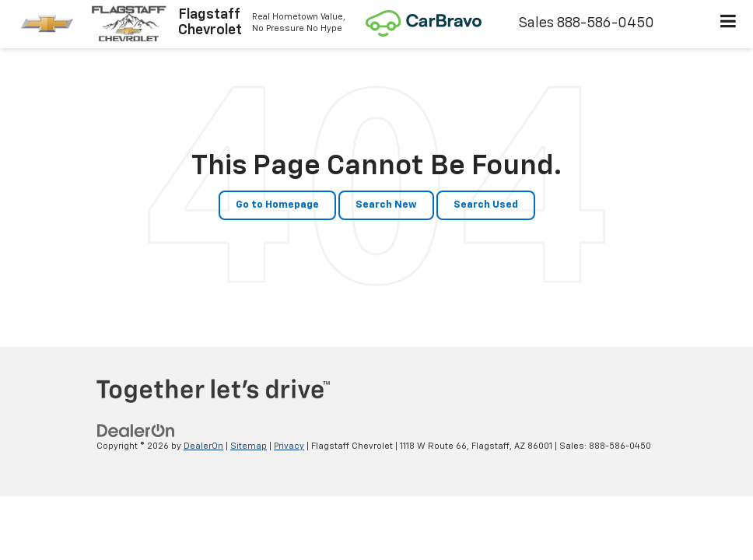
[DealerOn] (136, 430)
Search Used (486, 205)
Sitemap (249, 446)
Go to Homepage (277, 205)
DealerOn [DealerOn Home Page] (203, 446)
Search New (386, 205)
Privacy (289, 446)
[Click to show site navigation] (728, 24)
